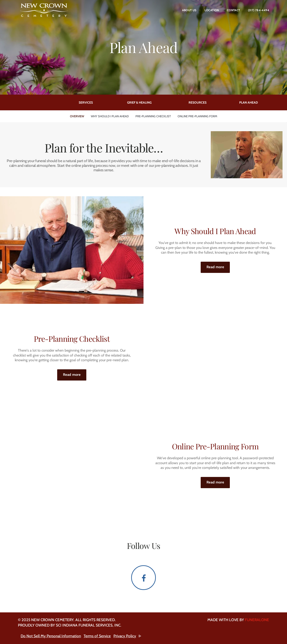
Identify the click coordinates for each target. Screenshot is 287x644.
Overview (77, 116)
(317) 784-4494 (259, 10)
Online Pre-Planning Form (197, 116)
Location (212, 10)
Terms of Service (97, 636)
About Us (189, 10)
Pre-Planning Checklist (153, 116)
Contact (234, 10)
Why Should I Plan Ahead (110, 116)
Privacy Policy (125, 636)
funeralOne (257, 620)
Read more (218, 265)
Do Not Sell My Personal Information (51, 636)
